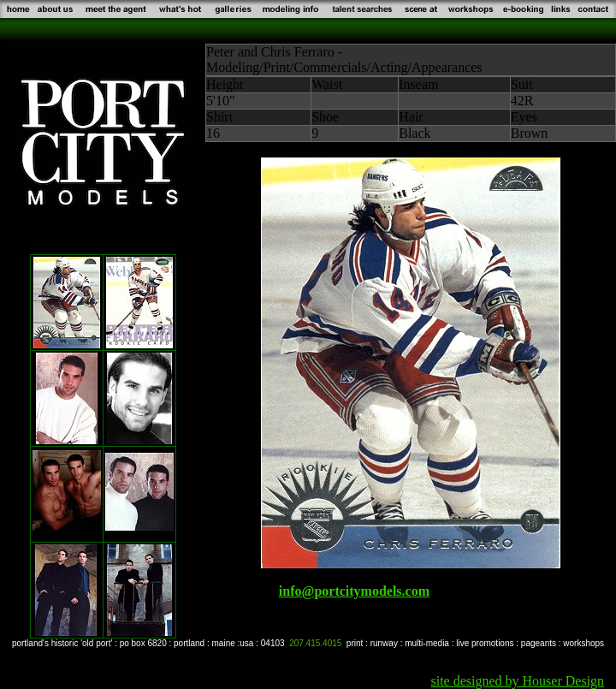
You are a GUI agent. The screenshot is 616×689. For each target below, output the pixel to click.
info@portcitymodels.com (354, 591)
